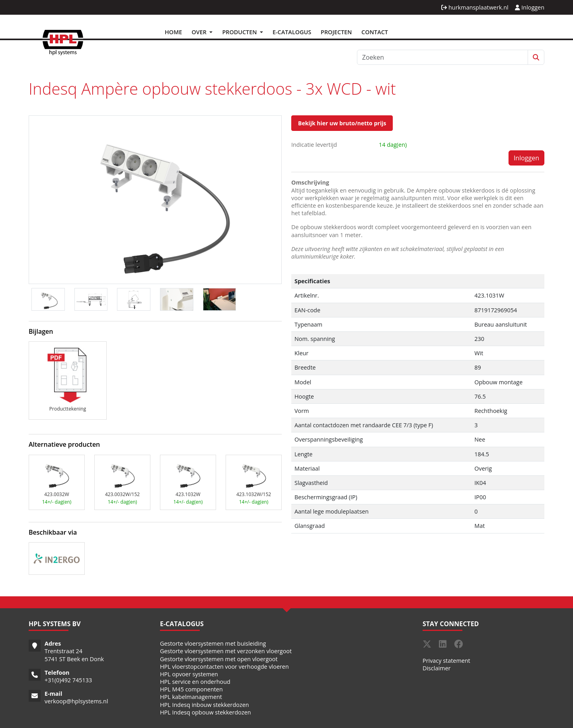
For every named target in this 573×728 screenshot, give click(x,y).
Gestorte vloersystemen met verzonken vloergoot (226, 651)
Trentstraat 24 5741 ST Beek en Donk (74, 655)
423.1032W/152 (254, 494)
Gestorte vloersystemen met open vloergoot (219, 659)
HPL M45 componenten (191, 689)
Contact (375, 32)
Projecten (336, 32)
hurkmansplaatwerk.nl (475, 7)
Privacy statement (446, 661)
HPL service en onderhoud (195, 682)
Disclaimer (437, 668)
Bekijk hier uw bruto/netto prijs (342, 123)
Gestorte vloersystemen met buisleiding (213, 643)
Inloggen (530, 7)
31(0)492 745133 (70, 680)
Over (200, 32)
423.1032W (188, 494)
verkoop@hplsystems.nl (76, 701)
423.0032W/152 (122, 494)
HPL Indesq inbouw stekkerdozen (205, 705)
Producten (240, 32)
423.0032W (57, 494)
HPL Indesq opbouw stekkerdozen (206, 712)
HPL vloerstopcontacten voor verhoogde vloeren (224, 667)
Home (173, 32)
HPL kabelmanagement (191, 697)
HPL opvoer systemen (189, 674)
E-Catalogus (292, 32)
